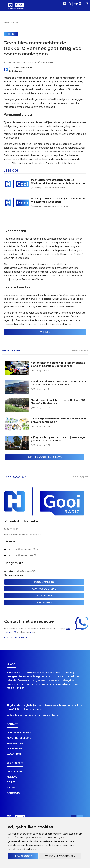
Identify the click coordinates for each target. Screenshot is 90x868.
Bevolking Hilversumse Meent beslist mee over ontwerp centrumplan (58, 420)
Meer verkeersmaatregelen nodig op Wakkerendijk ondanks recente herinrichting (58, 182)
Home (6, 23)
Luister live (44, 596)
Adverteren (15, 749)
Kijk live (12, 777)
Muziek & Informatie (21, 521)
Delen (45, 332)
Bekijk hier (16, 715)
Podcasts (13, 793)
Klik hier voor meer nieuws (45, 457)
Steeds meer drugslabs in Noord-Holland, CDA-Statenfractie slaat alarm (59, 402)
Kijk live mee (44, 603)
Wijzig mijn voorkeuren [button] (60, 856)
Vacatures (14, 754)
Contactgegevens (19, 733)
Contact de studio (44, 589)
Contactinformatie (17, 638)
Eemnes (11, 34)
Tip (78, 4)
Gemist (11, 782)
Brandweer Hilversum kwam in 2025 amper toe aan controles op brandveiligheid (58, 383)
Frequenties (15, 743)
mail (32, 632)
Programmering (44, 582)
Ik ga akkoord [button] (23, 856)
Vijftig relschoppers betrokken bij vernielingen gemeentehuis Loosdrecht (59, 439)
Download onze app (29, 709)
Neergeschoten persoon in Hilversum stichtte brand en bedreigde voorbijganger (58, 364)
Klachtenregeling (19, 738)
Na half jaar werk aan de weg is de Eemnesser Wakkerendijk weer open (58, 200)
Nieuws (14, 23)
